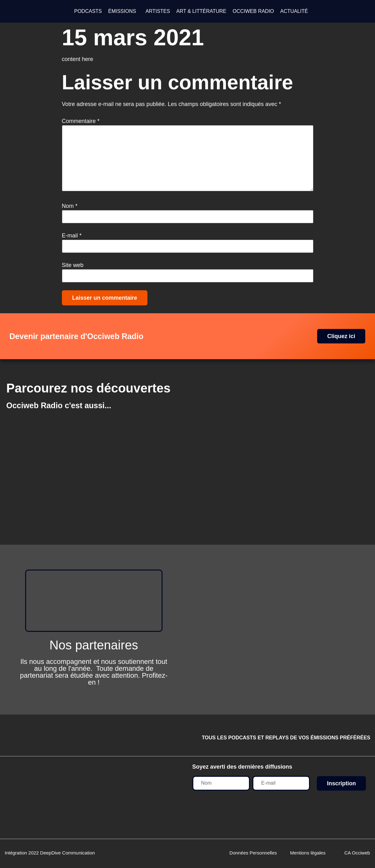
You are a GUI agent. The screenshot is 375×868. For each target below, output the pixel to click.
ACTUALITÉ (294, 11)
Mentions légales (308, 853)
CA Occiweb (357, 853)
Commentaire (81, 121)
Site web (73, 265)
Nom (70, 206)
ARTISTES (158, 11)
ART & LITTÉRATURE (201, 11)
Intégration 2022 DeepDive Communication (50, 853)
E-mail (72, 236)
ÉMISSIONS (122, 11)
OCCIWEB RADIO (253, 11)
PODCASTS (88, 11)
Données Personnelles (253, 853)
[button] (124, 11)
